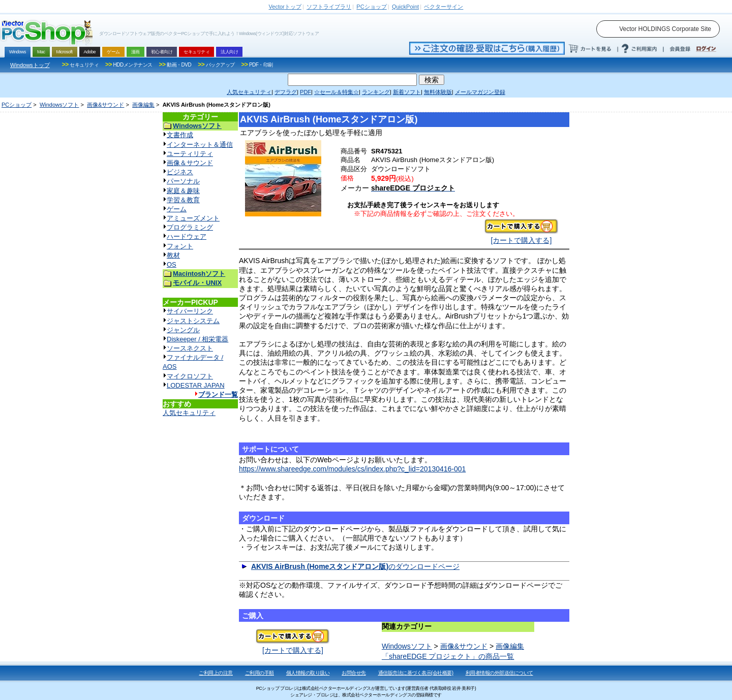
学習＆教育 (183, 200)
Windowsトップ (30, 65)
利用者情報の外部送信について (499, 673)
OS (172, 264)
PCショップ (17, 105)
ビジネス (180, 172)
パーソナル (183, 181)
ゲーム (177, 209)
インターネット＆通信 (200, 145)
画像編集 (143, 105)
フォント (180, 246)
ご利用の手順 (260, 673)
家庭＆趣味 (183, 191)
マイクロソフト (190, 376)
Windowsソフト (59, 105)
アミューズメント (193, 218)
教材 (173, 255)
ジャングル (183, 330)
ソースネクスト (190, 348)
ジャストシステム (193, 321)
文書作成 (180, 135)
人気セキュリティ (189, 413)
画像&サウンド (105, 105)
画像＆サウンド (190, 163)
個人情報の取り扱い (308, 673)
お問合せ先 (354, 673)
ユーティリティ (190, 154)
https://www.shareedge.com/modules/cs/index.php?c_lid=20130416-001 (352, 469)
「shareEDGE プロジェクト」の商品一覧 (448, 656)
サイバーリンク (190, 311)
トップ (285, 7)
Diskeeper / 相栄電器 (197, 339)
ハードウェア (187, 236)
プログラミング (190, 227)
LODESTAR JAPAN (196, 385)
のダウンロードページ (355, 566)
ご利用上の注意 (216, 673)
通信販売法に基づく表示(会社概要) (416, 673)
